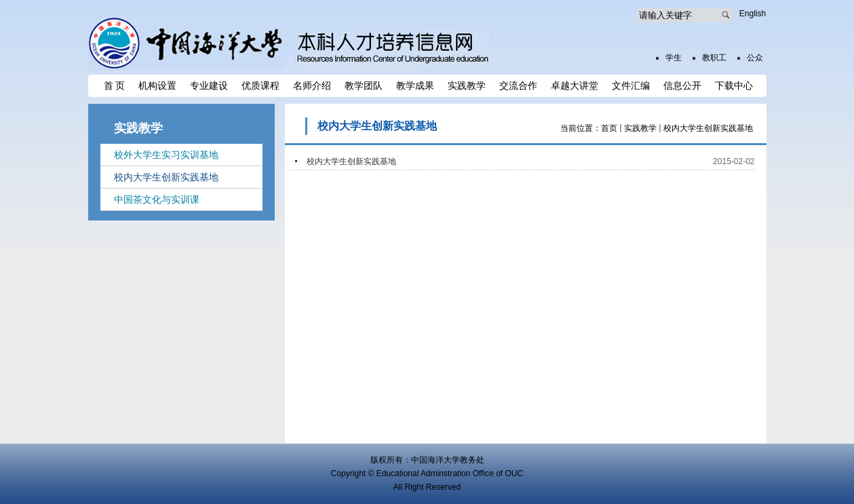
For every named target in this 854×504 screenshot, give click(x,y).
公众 (755, 58)
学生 (674, 58)
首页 (609, 128)
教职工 (714, 58)
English (753, 14)
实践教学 (640, 128)
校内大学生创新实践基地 (708, 128)
